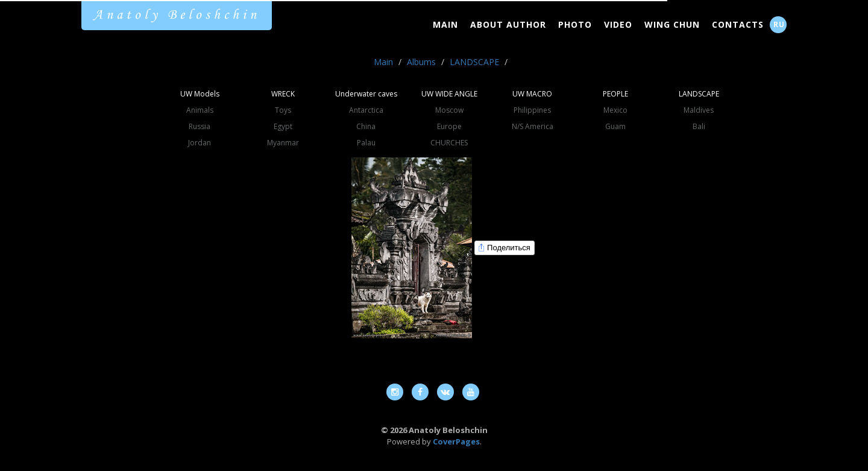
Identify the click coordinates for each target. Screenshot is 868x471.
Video (618, 24)
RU (779, 24)
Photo (575, 24)
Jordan (200, 143)
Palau (366, 143)
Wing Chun (672, 24)
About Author (508, 24)
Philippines (532, 110)
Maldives (699, 110)
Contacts (738, 24)
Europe (449, 126)
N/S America (533, 126)
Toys (283, 110)
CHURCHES (449, 143)
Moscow (449, 110)
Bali (699, 126)
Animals (200, 110)
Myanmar (283, 143)
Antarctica (366, 110)
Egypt (283, 126)
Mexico (615, 110)
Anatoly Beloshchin (177, 15)
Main (445, 24)
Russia (200, 126)
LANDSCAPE (474, 62)
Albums (421, 62)
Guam (615, 126)
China (366, 126)
